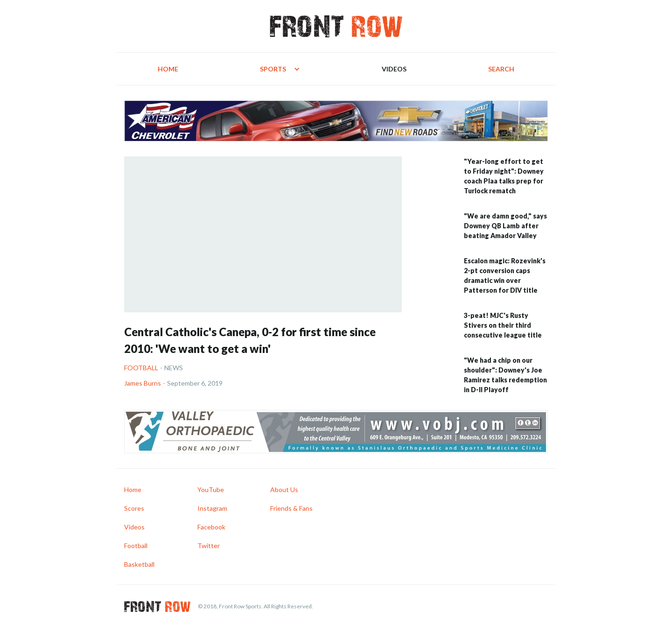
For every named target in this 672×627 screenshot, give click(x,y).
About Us (284, 490)
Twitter (209, 546)
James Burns (143, 383)
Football (141, 368)
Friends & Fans (291, 508)
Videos (394, 69)
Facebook (211, 527)
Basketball (139, 564)
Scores (134, 508)
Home (168, 69)
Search (501, 69)
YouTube (211, 490)
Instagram (212, 508)
